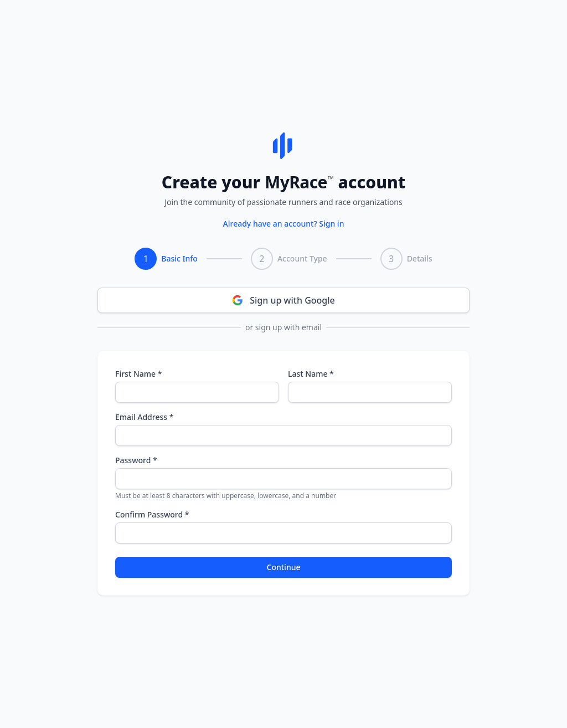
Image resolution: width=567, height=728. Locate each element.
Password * (136, 460)
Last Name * (311, 374)
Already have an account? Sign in (284, 224)
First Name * (138, 374)
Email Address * (144, 417)
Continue (284, 567)
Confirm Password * (152, 514)
